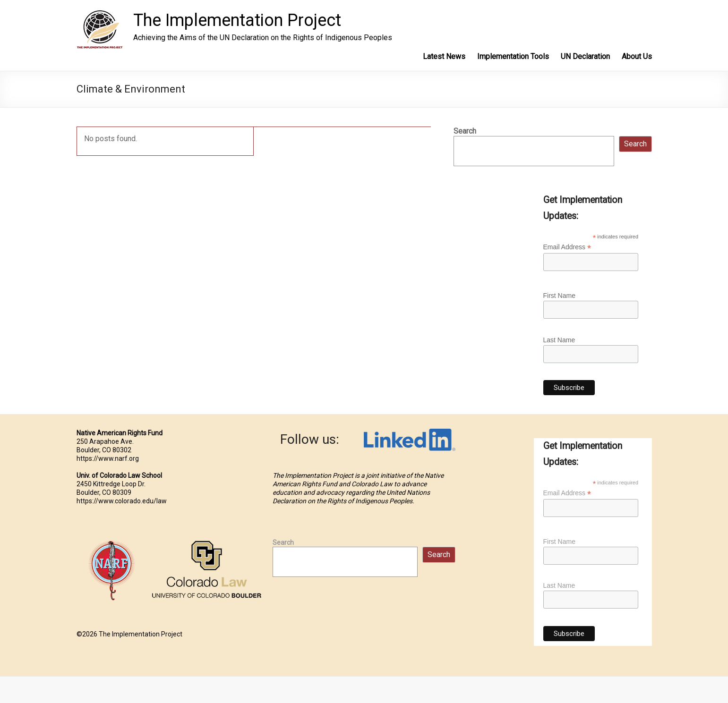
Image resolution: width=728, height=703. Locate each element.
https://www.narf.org (108, 458)
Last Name (559, 340)
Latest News (444, 56)
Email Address (567, 247)
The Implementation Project (237, 20)
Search (465, 131)
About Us (637, 56)
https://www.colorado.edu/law (122, 501)
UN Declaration (585, 56)
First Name (559, 296)
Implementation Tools (513, 56)
